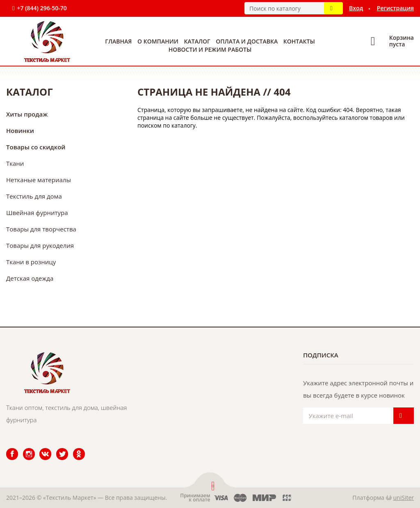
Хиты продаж (27, 114)
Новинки (20, 130)
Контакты (299, 41)
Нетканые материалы (39, 180)
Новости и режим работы (210, 49)
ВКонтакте (40, 448)
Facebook (7, 448)
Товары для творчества (41, 229)
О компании (158, 41)
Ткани (15, 163)
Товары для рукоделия (40, 245)
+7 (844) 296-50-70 (42, 8)
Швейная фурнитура (37, 213)
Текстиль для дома (34, 196)
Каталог (197, 41)
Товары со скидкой (36, 147)
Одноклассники (75, 448)
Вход (356, 8)
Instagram (24, 448)
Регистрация (395, 8)
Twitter (57, 448)
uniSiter (404, 498)
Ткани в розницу (31, 262)
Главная (118, 41)
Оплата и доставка (247, 41)
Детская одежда (30, 278)
